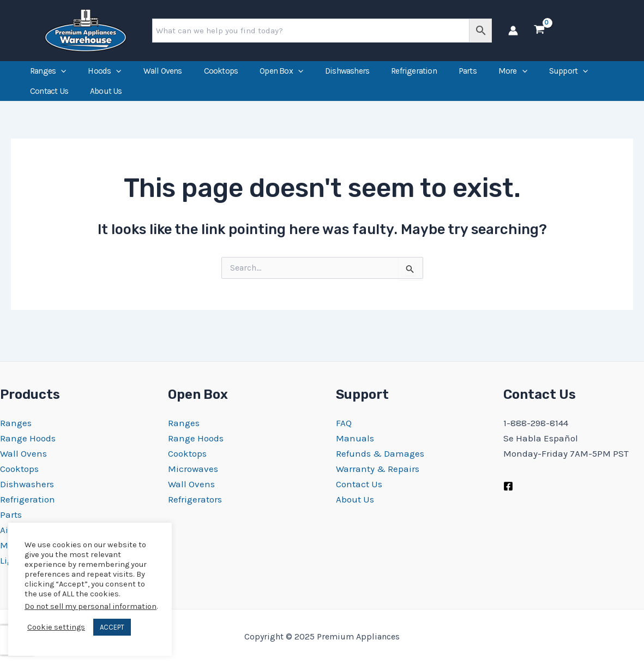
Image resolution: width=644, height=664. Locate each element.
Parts (468, 75)
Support (569, 75)
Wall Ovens (163, 75)
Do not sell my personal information (91, 606)
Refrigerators (195, 499)
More (513, 75)
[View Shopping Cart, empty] (539, 31)
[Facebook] (508, 486)
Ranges (48, 75)
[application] (61, 75)
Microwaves (193, 469)
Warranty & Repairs (378, 469)
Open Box (281, 75)
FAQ (344, 423)
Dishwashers (347, 75)
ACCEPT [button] (112, 627)
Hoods (104, 75)
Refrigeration (414, 75)
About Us (106, 102)
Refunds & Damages (380, 453)
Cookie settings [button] (56, 627)
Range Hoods (28, 438)
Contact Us (49, 102)
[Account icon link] (513, 31)
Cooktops (221, 75)
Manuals (355, 438)
